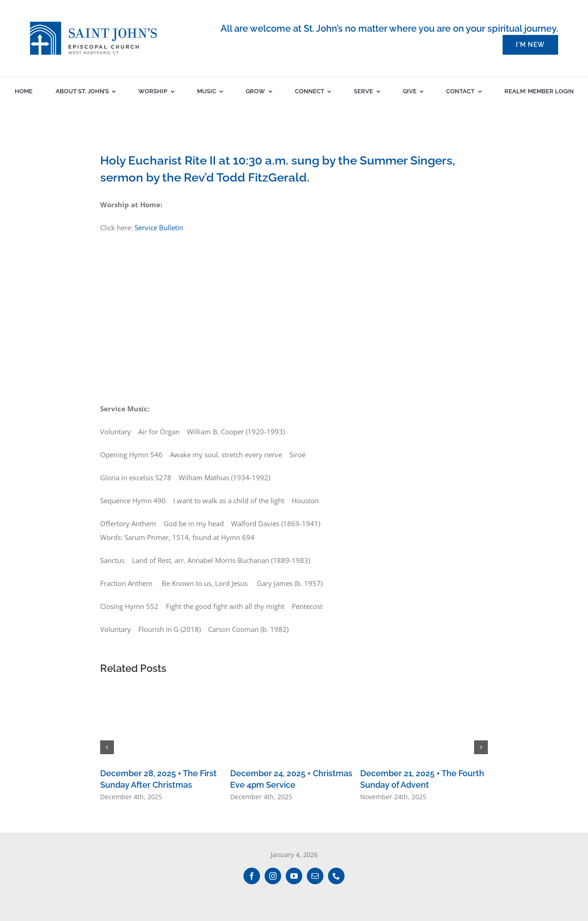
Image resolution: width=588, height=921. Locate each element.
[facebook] (252, 876)
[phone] (336, 876)
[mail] (315, 876)
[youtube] (294, 876)
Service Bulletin (159, 227)
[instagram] (273, 876)
